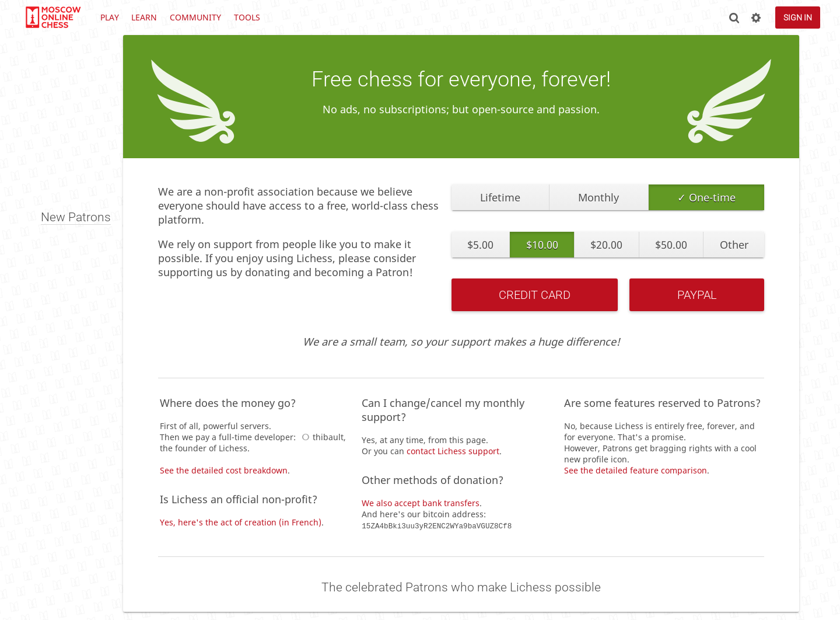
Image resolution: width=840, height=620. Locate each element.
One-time (712, 197)
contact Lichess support (453, 451)
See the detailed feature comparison (636, 470)
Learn (144, 17)
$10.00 (542, 245)
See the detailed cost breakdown (224, 470)
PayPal (697, 295)
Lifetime (500, 197)
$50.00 (671, 245)
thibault (321, 437)
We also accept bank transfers (421, 503)
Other (734, 245)
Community (195, 17)
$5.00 (480, 245)
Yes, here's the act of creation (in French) (241, 522)
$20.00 (606, 245)
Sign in (798, 18)
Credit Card (535, 295)
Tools (247, 17)
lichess (52, 18)
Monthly (598, 197)
